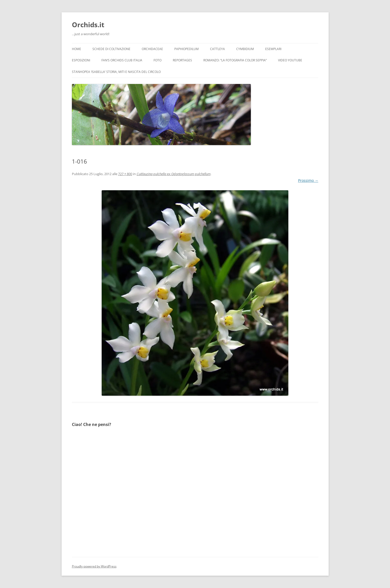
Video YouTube (290, 60)
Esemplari (273, 49)
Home (77, 49)
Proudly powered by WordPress (94, 566)
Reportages (182, 60)
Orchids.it (88, 25)
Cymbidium (245, 49)
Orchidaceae (152, 49)
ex (174, 174)
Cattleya (217, 49)
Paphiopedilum (187, 49)
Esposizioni (81, 60)
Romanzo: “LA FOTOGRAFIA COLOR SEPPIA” (235, 60)
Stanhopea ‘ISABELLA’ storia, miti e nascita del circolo (116, 72)
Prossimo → (308, 180)
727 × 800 (125, 174)
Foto (158, 60)
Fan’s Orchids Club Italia (122, 60)
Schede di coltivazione (111, 49)
